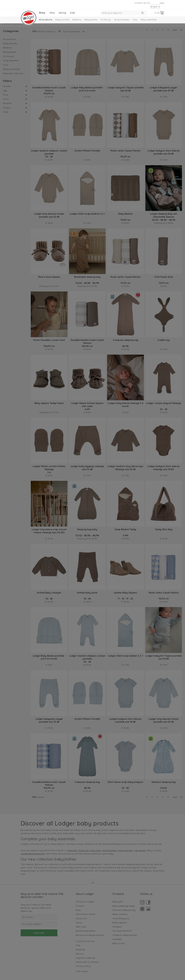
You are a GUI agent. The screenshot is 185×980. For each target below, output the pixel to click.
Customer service (142, 3)
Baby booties (62, 20)
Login (162, 3)
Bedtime (77, 20)
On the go (106, 20)
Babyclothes (91, 20)
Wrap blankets (122, 20)
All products (46, 20)
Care (135, 20)
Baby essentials (149, 20)
